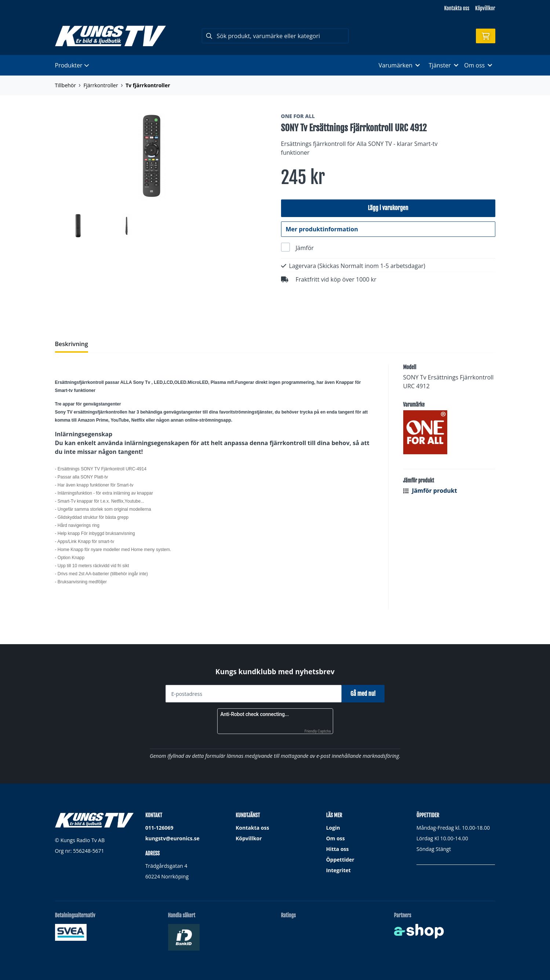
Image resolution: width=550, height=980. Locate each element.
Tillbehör (65, 85)
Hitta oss (338, 849)
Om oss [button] (478, 65)
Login (333, 828)
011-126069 (159, 828)
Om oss (336, 839)
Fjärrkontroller (101, 85)
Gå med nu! (366, 694)
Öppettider (340, 860)
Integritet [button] (338, 871)
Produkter (72, 65)
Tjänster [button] (443, 65)
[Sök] (275, 36)
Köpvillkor (485, 8)
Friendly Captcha (318, 732)
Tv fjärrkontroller (148, 85)
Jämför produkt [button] (430, 508)
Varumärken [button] (399, 65)
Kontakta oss (457, 8)
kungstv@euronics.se (172, 839)
